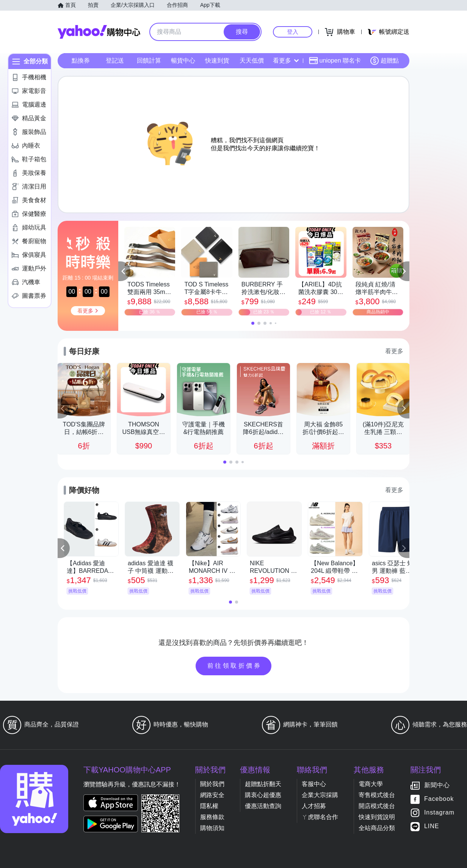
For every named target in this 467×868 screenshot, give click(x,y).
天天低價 (252, 61)
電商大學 (371, 784)
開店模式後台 (377, 806)
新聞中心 (437, 785)
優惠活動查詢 (263, 806)
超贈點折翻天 (263, 784)
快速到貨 (217, 61)
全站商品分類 (377, 828)
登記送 (115, 61)
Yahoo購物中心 (99, 32)
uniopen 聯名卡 (335, 61)
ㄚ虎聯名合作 (320, 817)
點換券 (81, 61)
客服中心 (314, 784)
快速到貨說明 (377, 817)
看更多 (286, 61)
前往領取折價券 (235, 666)
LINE (432, 826)
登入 (293, 32)
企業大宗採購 (320, 795)
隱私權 (209, 806)
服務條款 (212, 817)
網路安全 (212, 795)
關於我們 (212, 784)
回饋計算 (149, 61)
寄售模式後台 (377, 795)
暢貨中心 (183, 61)
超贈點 (384, 61)
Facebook (439, 799)
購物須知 (212, 828)
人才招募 (314, 806)
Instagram (439, 813)
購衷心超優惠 (263, 795)
